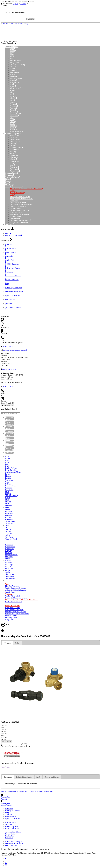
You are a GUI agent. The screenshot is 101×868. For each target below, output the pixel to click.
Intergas (13, 86)
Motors (13, 151)
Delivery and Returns (13, 811)
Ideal (12, 84)
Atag (12, 53)
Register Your (6, 798)
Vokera (13, 128)
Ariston (13, 51)
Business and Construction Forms (22, 199)
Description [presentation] (8, 777)
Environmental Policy (13, 845)
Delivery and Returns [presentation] (52, 777)
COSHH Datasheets (12, 826)
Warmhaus (14, 130)
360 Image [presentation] (7, 643)
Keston (13, 90)
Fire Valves (14, 149)
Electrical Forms (16, 209)
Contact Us (9, 809)
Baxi (12, 57)
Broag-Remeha (16, 63)
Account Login (11, 822)
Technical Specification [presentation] (24, 777)
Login (8, 233)
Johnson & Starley (17, 88)
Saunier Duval (15, 114)
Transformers (15, 171)
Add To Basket (6, 742)
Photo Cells (14, 161)
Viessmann (14, 126)
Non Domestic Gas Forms (19, 214)
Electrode (14, 145)
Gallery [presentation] (18, 643)
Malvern (13, 96)
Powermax (14, 106)
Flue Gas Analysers (17, 212)
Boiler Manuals (11, 817)
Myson (13, 102)
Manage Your (6, 804)
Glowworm (14, 72)
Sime (12, 118)
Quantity (24, 744)
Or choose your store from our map (16, 24)
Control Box (15, 141)
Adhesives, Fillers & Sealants (21, 197)
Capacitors (14, 138)
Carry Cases (14, 201)
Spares (13, 165)
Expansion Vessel (16, 147)
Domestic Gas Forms (18, 207)
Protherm (14, 108)
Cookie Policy (10, 836)
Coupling (14, 143)
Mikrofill (13, 98)
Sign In (16, 4)
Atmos (13, 55)
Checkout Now (7, 405)
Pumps (13, 163)
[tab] (7, 643)
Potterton (13, 104)
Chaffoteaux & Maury (18, 65)
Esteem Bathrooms (12, 828)
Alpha (12, 49)
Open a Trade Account (13, 819)
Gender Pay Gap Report (14, 842)
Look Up (31, 19)
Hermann (14, 80)
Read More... (5, 767)
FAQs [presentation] (38, 777)
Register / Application (14, 235)
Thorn (12, 120)
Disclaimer (9, 838)
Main (12, 94)
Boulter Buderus (16, 61)
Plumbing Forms (16, 216)
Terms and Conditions (13, 832)
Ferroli (13, 66)
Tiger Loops (14, 169)
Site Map (8, 824)
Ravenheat (14, 112)
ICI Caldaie (14, 82)
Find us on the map (9, 369)
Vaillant (13, 124)
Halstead (13, 76)
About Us (9, 815)
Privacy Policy (10, 834)
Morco (13, 100)
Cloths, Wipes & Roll (18, 203)
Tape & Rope (15, 218)
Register (23, 4)
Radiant (13, 110)
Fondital (13, 70)
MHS (12, 92)
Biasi (12, 59)
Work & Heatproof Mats (19, 222)
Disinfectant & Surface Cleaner (21, 205)
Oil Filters (14, 155)
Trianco (13, 122)
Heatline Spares (16, 78)
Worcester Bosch (16, 132)
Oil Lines (14, 159)
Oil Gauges (14, 157)
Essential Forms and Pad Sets (21, 211)
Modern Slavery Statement (15, 844)
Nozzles (13, 153)
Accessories (14, 136)
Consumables (15, 139)
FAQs (7, 813)
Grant (12, 74)
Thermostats (15, 167)
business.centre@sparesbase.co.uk (15, 350)
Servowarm (14, 116)
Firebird (13, 68)
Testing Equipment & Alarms (21, 220)
